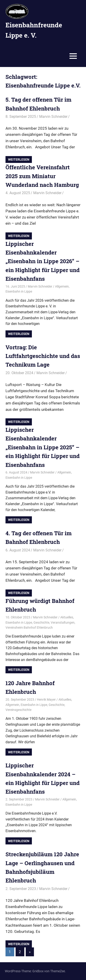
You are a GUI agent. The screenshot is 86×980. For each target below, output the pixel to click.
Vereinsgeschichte (18, 710)
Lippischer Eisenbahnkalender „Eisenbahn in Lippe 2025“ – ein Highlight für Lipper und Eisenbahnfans (43, 447)
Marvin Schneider (53, 117)
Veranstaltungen (63, 622)
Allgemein (62, 286)
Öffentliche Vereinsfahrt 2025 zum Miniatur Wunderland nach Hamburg (42, 176)
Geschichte (41, 622)
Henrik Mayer (46, 700)
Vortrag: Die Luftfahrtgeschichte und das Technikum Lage (43, 356)
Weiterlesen (19, 159)
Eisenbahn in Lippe (19, 291)
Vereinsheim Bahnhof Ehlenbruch (29, 628)
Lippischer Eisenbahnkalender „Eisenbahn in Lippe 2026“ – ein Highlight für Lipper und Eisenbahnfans (43, 261)
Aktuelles (67, 617)
